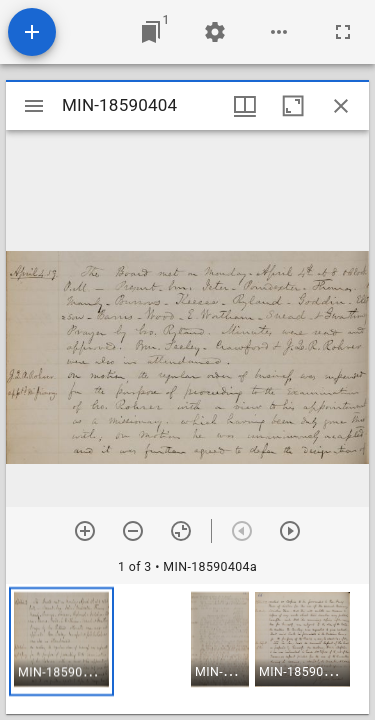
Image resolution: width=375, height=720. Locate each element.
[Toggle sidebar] (34, 106)
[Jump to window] (151, 32)
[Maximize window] (293, 106)
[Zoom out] (133, 531)
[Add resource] (32, 32)
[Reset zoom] (181, 531)
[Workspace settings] (215, 32)
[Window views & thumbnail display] (245, 106)
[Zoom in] (85, 531)
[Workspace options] (279, 32)
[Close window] (341, 106)
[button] (61, 641)
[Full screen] (343, 32)
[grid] (187, 649)
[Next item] (290, 531)
